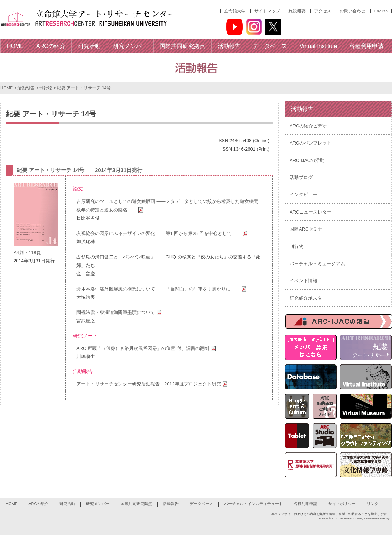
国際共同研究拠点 (136, 504)
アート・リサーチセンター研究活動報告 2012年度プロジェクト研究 (153, 384)
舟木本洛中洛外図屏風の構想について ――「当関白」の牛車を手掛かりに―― (162, 289)
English (381, 11)
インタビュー (303, 195)
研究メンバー (98, 504)
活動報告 (26, 88)
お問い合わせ (353, 11)
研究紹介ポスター (308, 298)
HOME (7, 88)
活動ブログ (301, 177)
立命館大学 (235, 11)
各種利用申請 (306, 504)
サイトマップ (267, 11)
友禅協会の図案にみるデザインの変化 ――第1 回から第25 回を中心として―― (163, 233)
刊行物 (46, 88)
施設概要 (297, 11)
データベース (201, 504)
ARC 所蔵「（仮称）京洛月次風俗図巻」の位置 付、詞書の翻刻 (147, 348)
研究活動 (67, 504)
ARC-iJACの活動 (307, 160)
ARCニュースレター (311, 212)
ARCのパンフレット (311, 143)
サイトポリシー (342, 504)
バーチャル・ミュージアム (317, 264)
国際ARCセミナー (308, 229)
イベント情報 (303, 281)
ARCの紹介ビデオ (308, 126)
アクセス (323, 11)
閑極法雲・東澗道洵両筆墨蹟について (120, 312)
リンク (373, 504)
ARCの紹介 (38, 504)
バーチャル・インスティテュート (253, 504)
